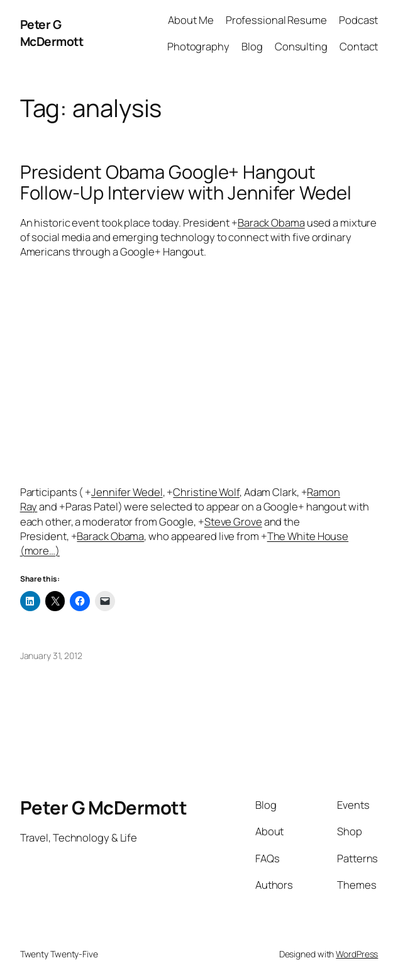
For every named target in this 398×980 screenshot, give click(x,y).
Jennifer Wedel (127, 492)
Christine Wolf (206, 492)
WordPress (357, 954)
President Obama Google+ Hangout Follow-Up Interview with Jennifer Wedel (186, 183)
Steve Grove (233, 521)
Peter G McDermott (52, 33)
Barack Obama (271, 222)
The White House (308, 536)
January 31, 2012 (51, 656)
